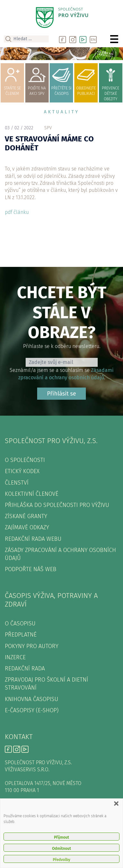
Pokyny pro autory (32, 646)
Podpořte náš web (31, 569)
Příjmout (61, 837)
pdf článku (17, 212)
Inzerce (15, 657)
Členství (17, 483)
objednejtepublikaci (86, 80)
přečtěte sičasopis (61, 80)
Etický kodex (22, 471)
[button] (116, 804)
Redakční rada (25, 668)
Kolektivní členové (32, 494)
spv (48, 128)
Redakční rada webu (33, 539)
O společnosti (25, 460)
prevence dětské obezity (111, 83)
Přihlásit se (61, 394)
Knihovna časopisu (32, 699)
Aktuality (62, 112)
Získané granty (26, 516)
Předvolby (62, 860)
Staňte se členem (12, 80)
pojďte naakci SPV (37, 80)
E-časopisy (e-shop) (32, 710)
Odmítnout (62, 849)
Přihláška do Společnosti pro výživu (57, 505)
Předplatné (21, 635)
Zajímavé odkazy (27, 527)
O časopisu (20, 623)
